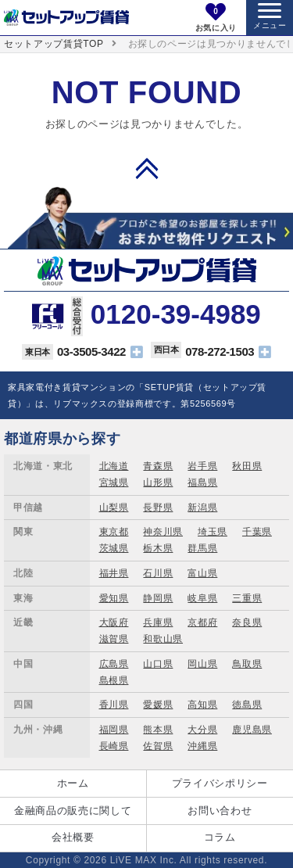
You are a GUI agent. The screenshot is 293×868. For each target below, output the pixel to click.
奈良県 (247, 622)
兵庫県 (158, 622)
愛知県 (114, 598)
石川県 (158, 573)
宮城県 (114, 482)
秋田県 (247, 466)
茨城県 (114, 548)
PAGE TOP (147, 168)
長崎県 (114, 746)
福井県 (114, 573)
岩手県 (202, 466)
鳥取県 (247, 664)
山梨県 (114, 508)
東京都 (114, 532)
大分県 (202, 730)
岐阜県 (202, 598)
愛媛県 (158, 705)
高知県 (202, 705)
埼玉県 (213, 532)
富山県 (202, 573)
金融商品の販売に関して (73, 811)
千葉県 (257, 532)
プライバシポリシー (220, 783)
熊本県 (158, 730)
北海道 (114, 466)
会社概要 (73, 837)
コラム (220, 837)
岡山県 (202, 664)
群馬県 (202, 548)
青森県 (158, 466)
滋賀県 (114, 639)
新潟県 (202, 508)
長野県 (158, 508)
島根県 (114, 680)
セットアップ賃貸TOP (54, 44)
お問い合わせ (220, 811)
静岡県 (158, 598)
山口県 (158, 664)
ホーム (73, 783)
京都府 (202, 622)
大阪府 (114, 622)
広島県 (114, 664)
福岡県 (114, 730)
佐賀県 (158, 746)
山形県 (158, 482)
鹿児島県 (252, 730)
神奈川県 (163, 532)
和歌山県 (163, 639)
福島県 (202, 482)
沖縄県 (202, 746)
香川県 (114, 705)
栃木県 (158, 548)
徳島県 (247, 705)
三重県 (247, 598)
